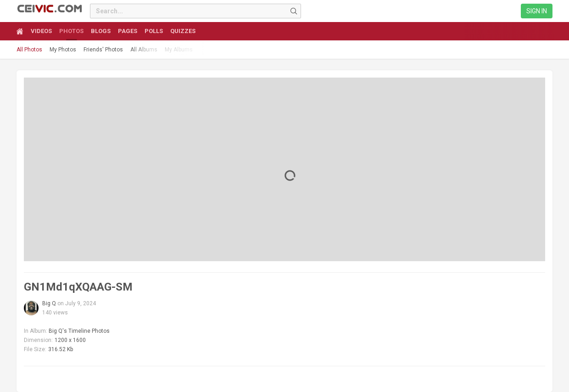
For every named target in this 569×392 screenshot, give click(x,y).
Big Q (49, 303)
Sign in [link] (537, 11)
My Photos (63, 50)
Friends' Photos (103, 50)
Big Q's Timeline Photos (79, 331)
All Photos (29, 50)
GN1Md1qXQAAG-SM (78, 287)
